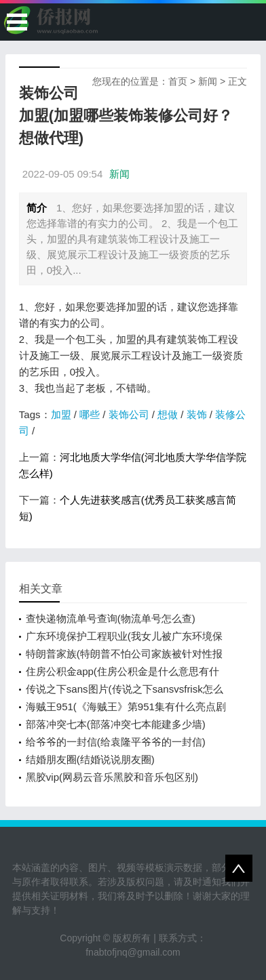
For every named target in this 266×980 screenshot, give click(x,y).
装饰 (197, 414)
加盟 (61, 414)
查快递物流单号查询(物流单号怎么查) (111, 618)
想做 (168, 414)
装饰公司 (129, 414)
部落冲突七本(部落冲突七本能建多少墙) (116, 724)
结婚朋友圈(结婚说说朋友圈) (90, 759)
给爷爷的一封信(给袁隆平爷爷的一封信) (116, 742)
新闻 (208, 81)
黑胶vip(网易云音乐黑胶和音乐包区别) (112, 777)
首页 (178, 81)
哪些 (90, 414)
